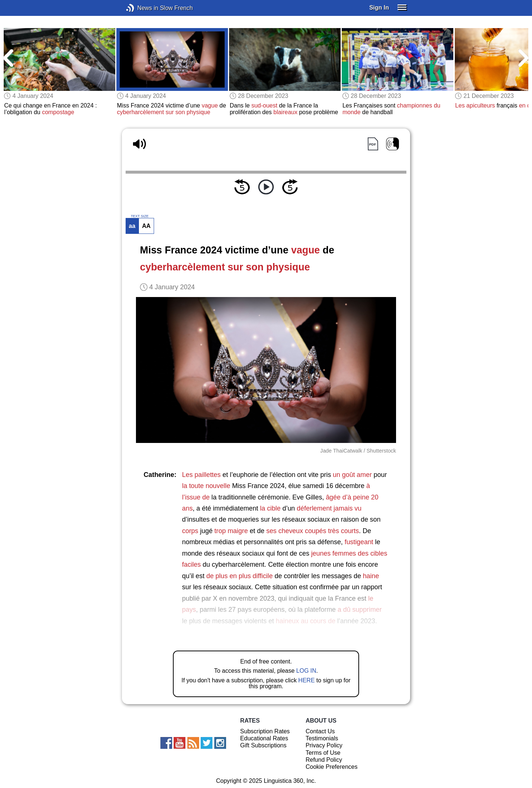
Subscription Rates (265, 731)
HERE (306, 680)
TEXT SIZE (140, 216)
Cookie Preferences (332, 767)
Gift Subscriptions (263, 745)
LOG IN (306, 671)
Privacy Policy (324, 745)
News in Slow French (141, 8)
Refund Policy (324, 760)
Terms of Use (323, 753)
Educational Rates (264, 738)
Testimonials (322, 738)
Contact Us (320, 731)
